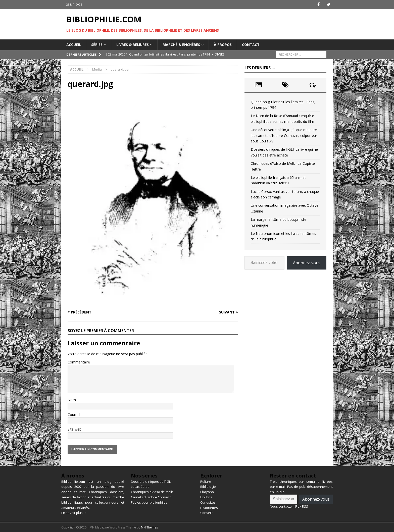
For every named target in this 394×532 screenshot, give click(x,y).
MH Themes (149, 527)
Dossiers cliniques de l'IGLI (151, 481)
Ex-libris (206, 497)
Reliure (206, 481)
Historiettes (209, 507)
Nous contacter (281, 506)
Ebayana (207, 492)
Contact (251, 44)
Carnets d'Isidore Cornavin (151, 497)
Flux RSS (302, 506)
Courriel (74, 414)
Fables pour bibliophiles (149, 502)
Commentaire (79, 362)
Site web (75, 429)
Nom (72, 400)
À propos (223, 44)
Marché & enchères (181, 44)
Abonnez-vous (307, 262)
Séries (97, 44)
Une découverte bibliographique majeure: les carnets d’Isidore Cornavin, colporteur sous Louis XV (284, 135)
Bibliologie (208, 486)
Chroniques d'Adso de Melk (152, 492)
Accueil (74, 44)
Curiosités (208, 502)
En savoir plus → (74, 512)
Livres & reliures (133, 44)
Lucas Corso (140, 486)
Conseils (207, 512)
